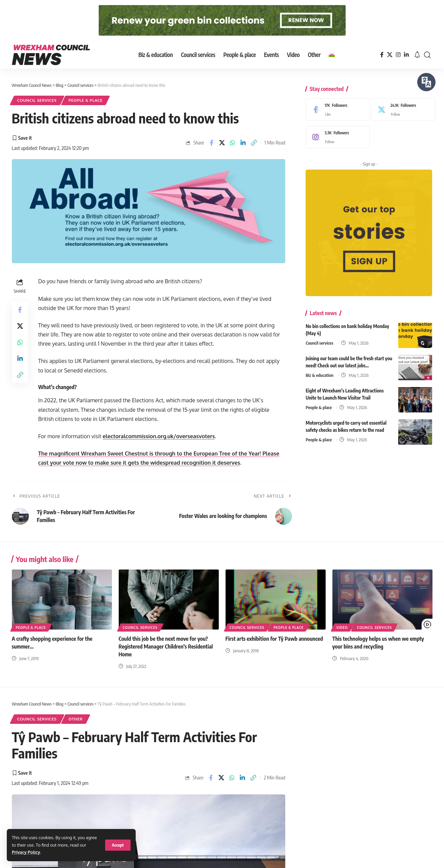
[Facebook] (382, 55)
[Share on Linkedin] (243, 143)
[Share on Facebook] (211, 143)
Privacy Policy (26, 852)
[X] (390, 55)
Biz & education (320, 371)
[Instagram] (398, 55)
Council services (37, 100)
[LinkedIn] (406, 55)
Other (76, 719)
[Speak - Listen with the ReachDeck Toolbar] (426, 82)
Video (342, 628)
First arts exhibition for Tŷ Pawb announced (274, 639)
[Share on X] (222, 143)
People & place (85, 100)
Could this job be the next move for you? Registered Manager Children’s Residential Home (166, 647)
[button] (118, 845)
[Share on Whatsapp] (233, 143)
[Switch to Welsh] (332, 55)
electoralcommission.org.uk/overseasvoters (159, 436)
